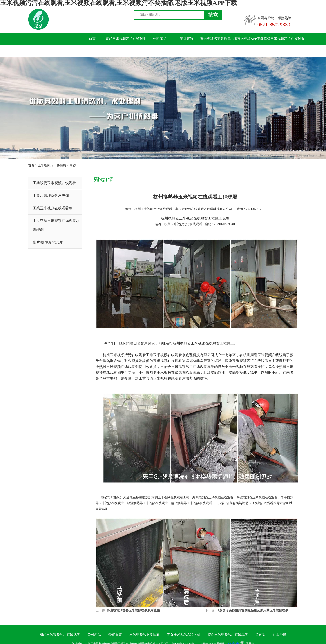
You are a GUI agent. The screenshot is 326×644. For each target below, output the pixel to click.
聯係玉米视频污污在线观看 (284, 39)
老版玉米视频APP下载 (247, 39)
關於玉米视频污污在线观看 (126, 39)
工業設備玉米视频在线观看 (54, 183)
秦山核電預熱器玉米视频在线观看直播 (133, 610)
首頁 (92, 39)
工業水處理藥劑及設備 (51, 196)
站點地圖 (280, 635)
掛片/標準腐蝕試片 (48, 242)
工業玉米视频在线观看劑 (53, 208)
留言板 (92, 51)
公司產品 (160, 39)
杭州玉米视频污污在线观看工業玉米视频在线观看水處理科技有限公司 (183, 209)
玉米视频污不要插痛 (215, 39)
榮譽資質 (187, 39)
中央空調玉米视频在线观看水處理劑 (56, 225)
